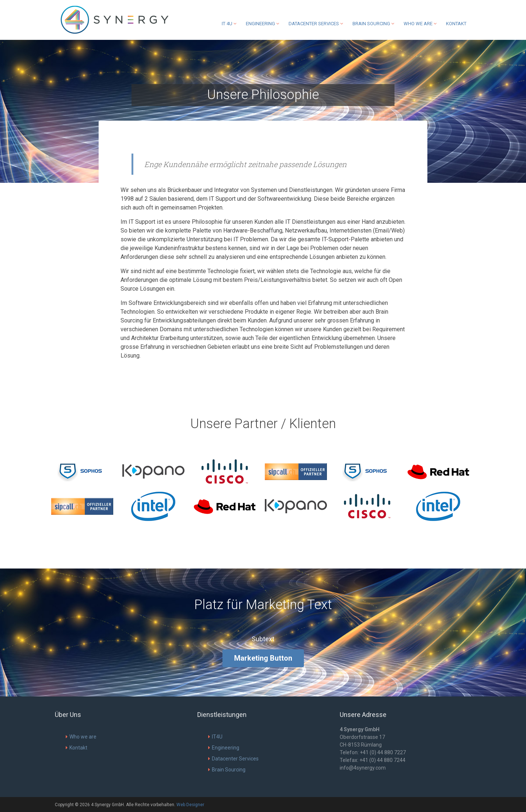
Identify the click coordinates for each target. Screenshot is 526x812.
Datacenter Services (316, 24)
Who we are (420, 24)
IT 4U (229, 24)
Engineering (262, 24)
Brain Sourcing (373, 24)
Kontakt (456, 24)
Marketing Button (263, 658)
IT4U (215, 737)
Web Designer (190, 805)
